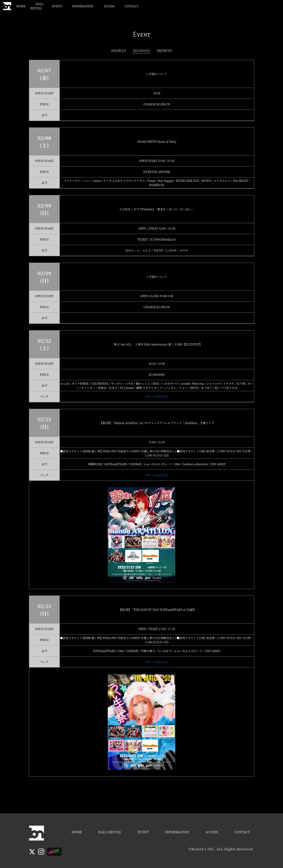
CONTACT (242, 6)
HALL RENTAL (142, 6)
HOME (118, 6)
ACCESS (220, 6)
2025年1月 (119, 51)
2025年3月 (164, 51)
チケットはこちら (157, 396)
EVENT (168, 6)
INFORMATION (193, 6)
